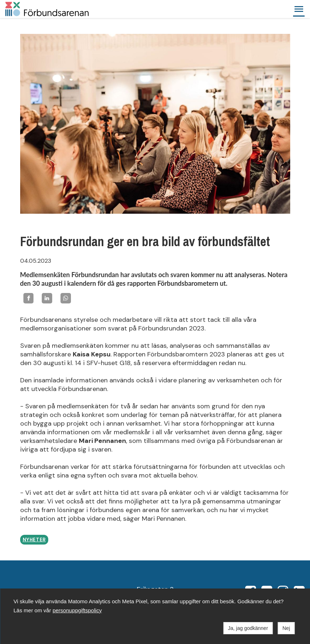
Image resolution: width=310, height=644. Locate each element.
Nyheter (34, 540)
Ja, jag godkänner (248, 628)
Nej (286, 628)
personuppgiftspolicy (77, 610)
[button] (299, 9)
